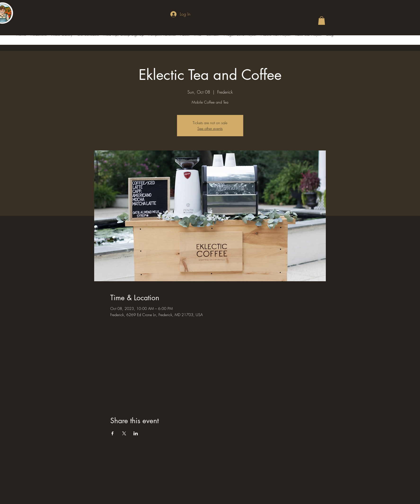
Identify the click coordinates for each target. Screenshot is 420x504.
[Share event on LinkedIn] (136, 433)
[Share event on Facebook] (113, 433)
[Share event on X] (124, 433)
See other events (210, 128)
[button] (322, 21)
